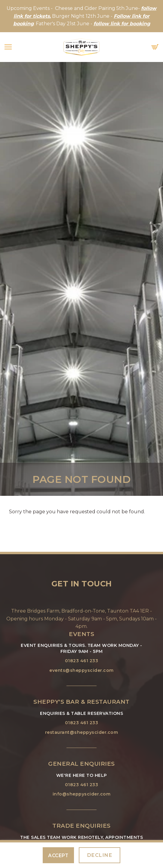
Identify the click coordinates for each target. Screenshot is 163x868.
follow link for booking (122, 24)
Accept (58, 856)
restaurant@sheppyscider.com (82, 732)
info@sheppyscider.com (82, 794)
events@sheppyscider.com (81, 670)
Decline (100, 855)
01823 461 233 (82, 661)
